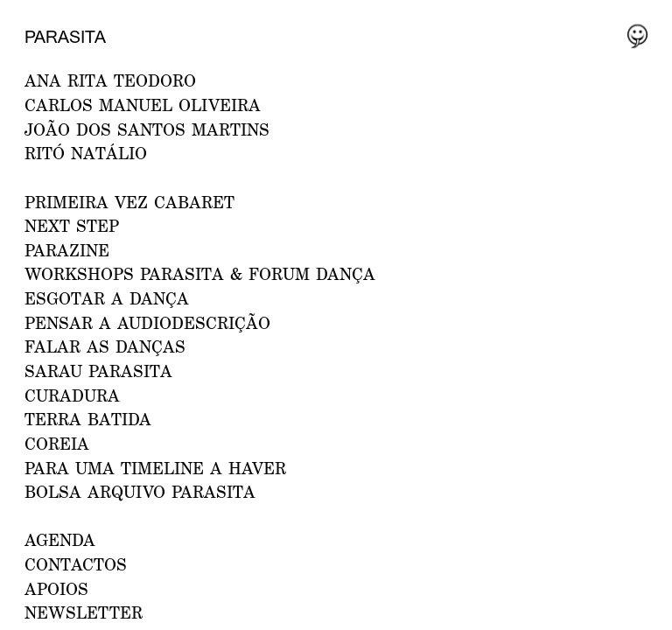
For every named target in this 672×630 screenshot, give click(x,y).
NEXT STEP (72, 225)
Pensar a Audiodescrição (147, 322)
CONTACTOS (76, 564)
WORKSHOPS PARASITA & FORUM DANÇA (200, 273)
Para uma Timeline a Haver (155, 468)
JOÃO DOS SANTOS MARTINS (147, 129)
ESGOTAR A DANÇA (107, 298)
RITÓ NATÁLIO (86, 153)
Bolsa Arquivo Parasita (140, 491)
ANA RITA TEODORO (110, 80)
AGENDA (60, 539)
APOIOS (56, 588)
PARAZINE (67, 250)
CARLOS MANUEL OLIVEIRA (143, 105)
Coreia (57, 443)
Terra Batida (88, 419)
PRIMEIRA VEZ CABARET (129, 202)
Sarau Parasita (98, 371)
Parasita (65, 36)
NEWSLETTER (84, 612)
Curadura (72, 395)
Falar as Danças (105, 346)
